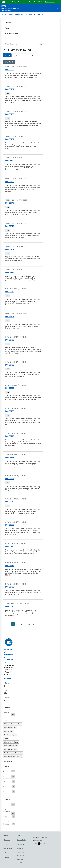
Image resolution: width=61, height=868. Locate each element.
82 (29, 624)
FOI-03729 (10, 546)
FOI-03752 (10, 139)
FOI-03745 (10, 436)
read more (7, 678)
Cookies (7, 857)
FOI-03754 (10, 160)
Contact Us (21, 844)
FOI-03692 (10, 70)
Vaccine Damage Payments (13, 753)
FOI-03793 (10, 272)
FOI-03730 (10, 411)
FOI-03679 (10, 226)
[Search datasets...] (21, 44)
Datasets (8, 23)
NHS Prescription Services (13, 724)
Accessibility (8, 848)
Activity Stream (11, 33)
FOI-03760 (10, 114)
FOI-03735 (10, 365)
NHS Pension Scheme (11, 742)
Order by (7, 55)
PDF (8, 93)
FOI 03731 (10, 317)
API (5, 853)
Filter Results (9, 62)
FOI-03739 (10, 587)
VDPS (6, 738)
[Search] (41, 44)
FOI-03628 (10, 606)
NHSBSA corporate (10, 749)
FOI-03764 (10, 249)
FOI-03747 (10, 203)
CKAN (45, 837)
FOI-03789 (10, 457)
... (25, 625)
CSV (8, 118)
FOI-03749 (10, 292)
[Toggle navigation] (58, 8)
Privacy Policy (22, 840)
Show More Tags (8, 761)
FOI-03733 (10, 340)
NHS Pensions (9, 731)
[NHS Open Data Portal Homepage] (10, 8)
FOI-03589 (10, 525)
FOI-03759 (10, 388)
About (7, 28)
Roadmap (20, 848)
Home (4, 14)
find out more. (50, 2)
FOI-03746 (10, 479)
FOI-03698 (10, 182)
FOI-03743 (10, 502)
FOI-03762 (10, 89)
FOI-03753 (10, 566)
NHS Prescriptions (10, 728)
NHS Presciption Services (12, 757)
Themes (10, 14)
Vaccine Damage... (10, 735)
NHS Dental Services (11, 746)
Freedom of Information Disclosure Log (29, 14)
